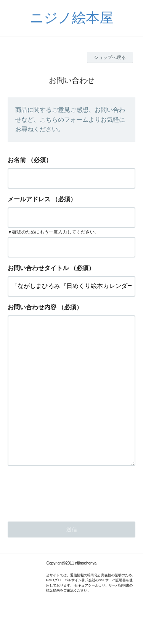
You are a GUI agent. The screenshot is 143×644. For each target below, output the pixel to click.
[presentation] (66, 522)
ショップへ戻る (110, 57)
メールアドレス (29, 199)
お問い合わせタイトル (38, 268)
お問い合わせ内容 (32, 307)
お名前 (17, 160)
